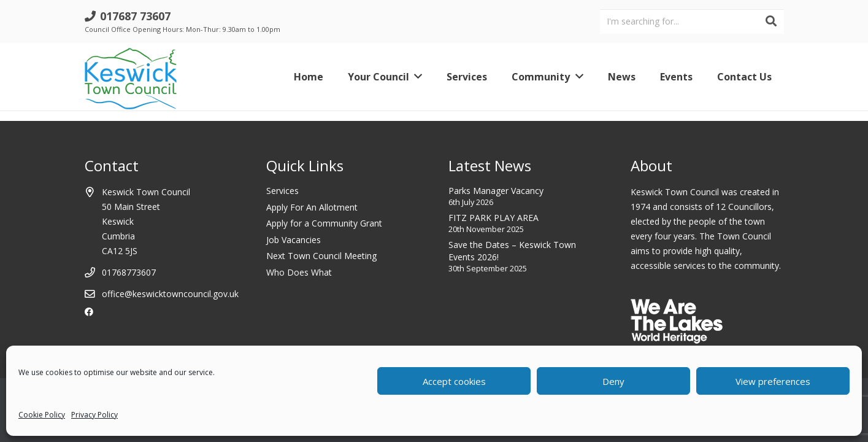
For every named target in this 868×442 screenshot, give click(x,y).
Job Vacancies (294, 240)
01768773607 (129, 272)
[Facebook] (89, 312)
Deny (613, 381)
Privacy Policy (94, 415)
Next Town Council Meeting (321, 256)
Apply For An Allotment (312, 207)
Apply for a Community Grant (324, 223)
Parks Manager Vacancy (496, 191)
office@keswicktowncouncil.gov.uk (170, 294)
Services (282, 191)
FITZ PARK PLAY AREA (494, 218)
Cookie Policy (42, 415)
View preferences (773, 381)
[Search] (771, 21)
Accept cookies (454, 381)
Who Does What (299, 272)
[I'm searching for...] (692, 21)
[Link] (131, 77)
